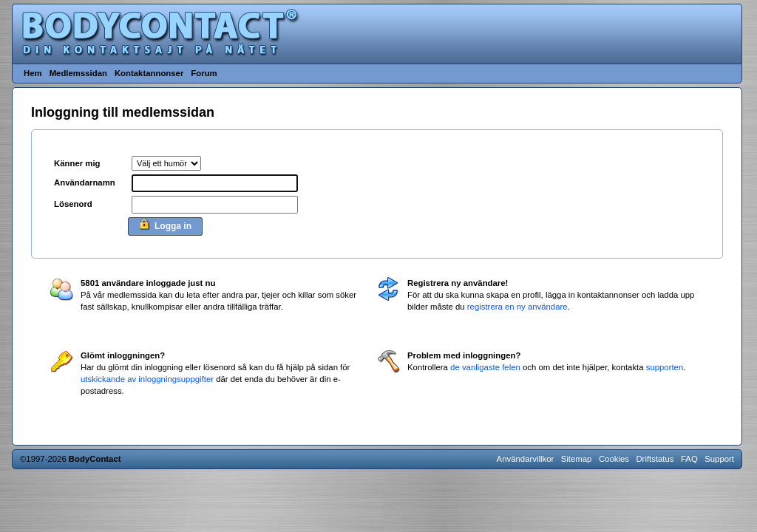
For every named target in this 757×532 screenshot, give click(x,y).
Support (719, 459)
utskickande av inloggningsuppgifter (147, 379)
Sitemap (577, 459)
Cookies (614, 459)
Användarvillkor (526, 459)
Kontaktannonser (149, 73)
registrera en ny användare (517, 307)
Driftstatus (655, 459)
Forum (204, 73)
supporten (665, 367)
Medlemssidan (78, 73)
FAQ (689, 459)
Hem (33, 73)
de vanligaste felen (485, 367)
